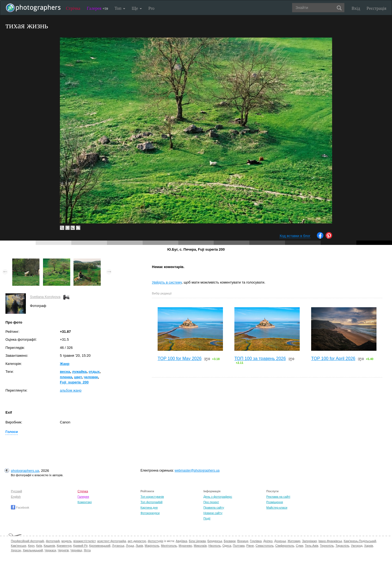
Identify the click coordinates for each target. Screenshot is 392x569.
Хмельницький (33, 550)
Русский (16, 491)
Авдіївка (182, 541)
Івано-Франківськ (330, 541)
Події (207, 518)
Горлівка (256, 541)
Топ (120, 8)
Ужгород (357, 546)
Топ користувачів (152, 497)
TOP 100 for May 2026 (180, 359)
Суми (300, 546)
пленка (66, 377)
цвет (78, 377)
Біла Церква (197, 541)
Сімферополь (285, 546)
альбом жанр (71, 390)
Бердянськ (215, 541)
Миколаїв (200, 546)
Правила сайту (214, 508)
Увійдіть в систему (167, 282)
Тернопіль (327, 546)
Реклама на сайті (278, 497)
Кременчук (64, 546)
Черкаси (50, 550)
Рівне (250, 546)
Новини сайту (213, 513)
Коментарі (85, 502)
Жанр (65, 364)
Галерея (97, 8)
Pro (151, 8)
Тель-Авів (312, 546)
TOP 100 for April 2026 (333, 359)
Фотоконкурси (150, 513)
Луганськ (118, 546)
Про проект (211, 502)
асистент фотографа (112, 541)
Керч (31, 546)
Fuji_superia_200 (74, 382)
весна (65, 372)
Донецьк (280, 541)
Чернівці (76, 550)
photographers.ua (25, 471)
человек (91, 377)
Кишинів (49, 546)
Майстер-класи (277, 508)
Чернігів (63, 550)
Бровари (230, 541)
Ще (137, 8)
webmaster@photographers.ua (197, 470)
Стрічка (73, 8)
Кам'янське (19, 546)
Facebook (20, 508)
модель (67, 541)
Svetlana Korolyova (45, 297)
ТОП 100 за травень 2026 (260, 359)
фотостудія (156, 541)
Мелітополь (169, 546)
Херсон (16, 550)
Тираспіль (342, 546)
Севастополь (265, 546)
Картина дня (149, 508)
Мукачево (185, 546)
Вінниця (243, 541)
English (16, 497)
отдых (94, 372)
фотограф (53, 541)
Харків (369, 546)
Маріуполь (152, 546)
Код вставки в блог (295, 236)
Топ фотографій (151, 502)
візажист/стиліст (84, 541)
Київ (39, 546)
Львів (139, 546)
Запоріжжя (310, 541)
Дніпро (268, 541)
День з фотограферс (218, 497)
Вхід (356, 8)
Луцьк (130, 546)
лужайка (79, 372)
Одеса (227, 546)
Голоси (12, 432)
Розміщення (275, 502)
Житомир (294, 541)
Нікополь (214, 546)
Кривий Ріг (80, 546)
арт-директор (137, 541)
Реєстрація (376, 8)
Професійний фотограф (27, 541)
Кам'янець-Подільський (360, 541)
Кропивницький (100, 546)
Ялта (87, 550)
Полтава (239, 546)
